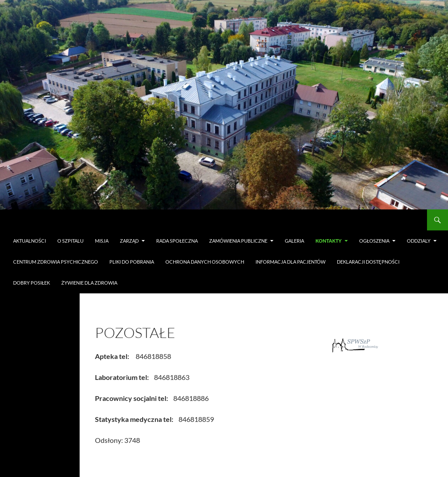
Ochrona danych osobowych (205, 262)
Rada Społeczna (177, 241)
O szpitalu (70, 241)
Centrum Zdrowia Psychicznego (56, 262)
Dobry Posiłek (31, 283)
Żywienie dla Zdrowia (89, 283)
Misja (102, 241)
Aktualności (30, 241)
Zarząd (129, 241)
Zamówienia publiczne (238, 241)
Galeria (294, 241)
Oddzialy (419, 241)
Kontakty (329, 241)
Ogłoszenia (374, 241)
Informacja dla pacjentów (290, 262)
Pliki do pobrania (132, 262)
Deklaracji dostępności (368, 262)
